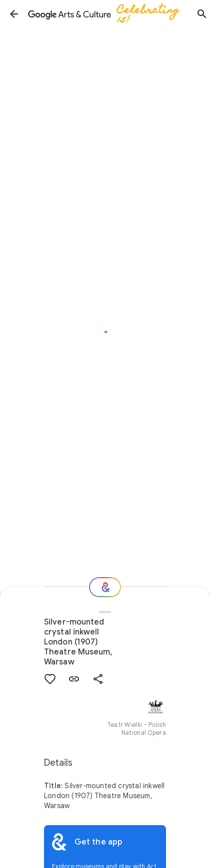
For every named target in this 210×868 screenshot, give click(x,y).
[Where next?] (105, 587)
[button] (14, 14)
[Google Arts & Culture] (108, 14)
